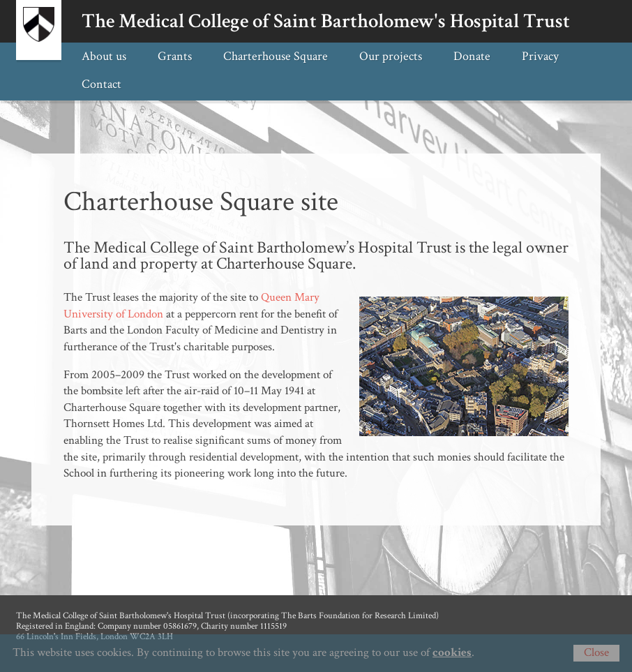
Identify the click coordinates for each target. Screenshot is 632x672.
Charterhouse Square (276, 56)
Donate (472, 56)
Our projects (391, 56)
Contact (101, 84)
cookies (452, 652)
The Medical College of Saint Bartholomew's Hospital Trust (326, 21)
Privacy (540, 56)
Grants (175, 56)
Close (596, 652)
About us (104, 56)
